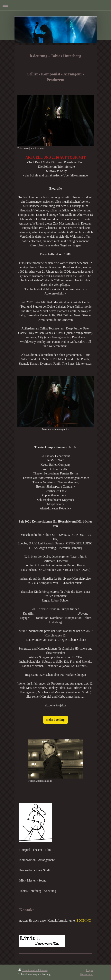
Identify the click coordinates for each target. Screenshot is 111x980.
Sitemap (44, 970)
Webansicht (86, 974)
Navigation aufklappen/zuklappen (55, 5)
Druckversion (28, 970)
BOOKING (84, 920)
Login (89, 970)
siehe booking (55, 720)
